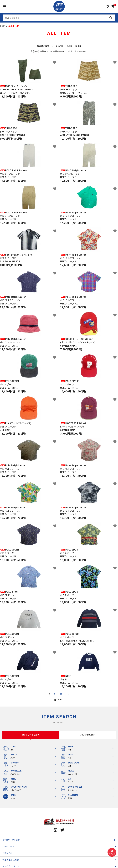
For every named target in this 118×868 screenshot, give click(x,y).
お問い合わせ (8, 853)
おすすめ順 (58, 46)
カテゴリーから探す (11, 840)
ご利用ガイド (8, 847)
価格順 (69, 46)
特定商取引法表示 (11, 860)
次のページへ (80, 52)
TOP (2, 26)
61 (61, 694)
